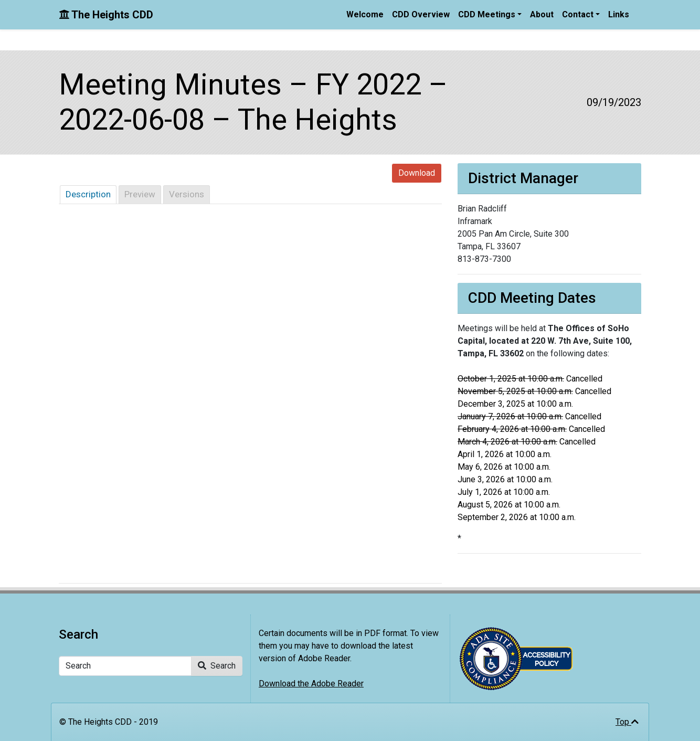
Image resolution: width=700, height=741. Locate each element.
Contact (578, 14)
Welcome (365, 14)
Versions (187, 194)
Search (217, 666)
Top (627, 722)
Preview (140, 194)
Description (88, 194)
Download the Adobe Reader (311, 684)
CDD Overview (421, 14)
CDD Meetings (487, 14)
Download (417, 173)
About (542, 14)
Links (619, 14)
